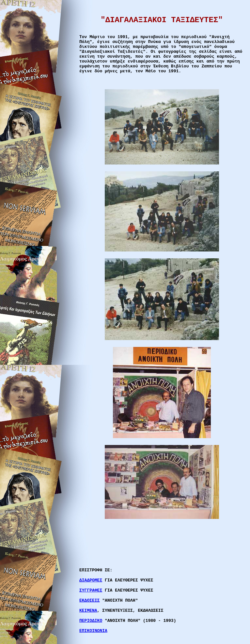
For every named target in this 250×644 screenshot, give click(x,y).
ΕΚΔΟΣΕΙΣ (89, 601)
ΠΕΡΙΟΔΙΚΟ (91, 621)
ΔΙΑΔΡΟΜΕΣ (91, 580)
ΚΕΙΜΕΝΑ (88, 611)
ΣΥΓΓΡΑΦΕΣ (91, 590)
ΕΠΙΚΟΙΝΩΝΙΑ (93, 631)
